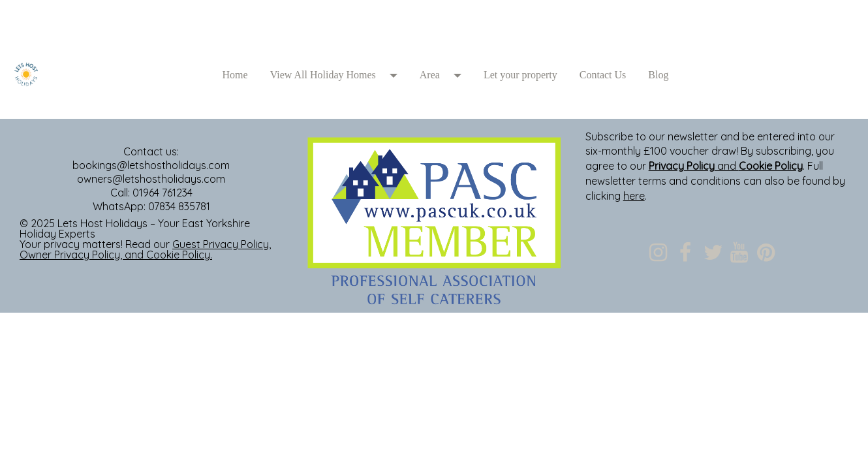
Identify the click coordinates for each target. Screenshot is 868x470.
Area (430, 75)
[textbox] (434, 29)
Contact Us (603, 75)
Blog (658, 75)
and (726, 166)
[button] (398, 75)
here (634, 196)
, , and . (145, 249)
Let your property (520, 75)
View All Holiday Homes (323, 75)
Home (235, 75)
